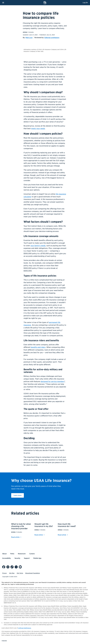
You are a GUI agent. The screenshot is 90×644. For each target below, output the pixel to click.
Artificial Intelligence (25, 628)
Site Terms (20, 573)
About (4, 554)
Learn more (19, 495)
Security (17, 558)
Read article (16, 537)
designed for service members (53, 381)
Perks (12, 554)
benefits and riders (38, 347)
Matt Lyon (29, 38)
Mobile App (37, 558)
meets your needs (38, 129)
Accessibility (7, 558)
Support (27, 558)
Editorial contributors (52, 38)
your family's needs (38, 246)
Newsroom (22, 554)
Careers (32, 554)
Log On (85, 3)
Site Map (12, 573)
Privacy (5, 573)
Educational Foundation (33, 573)
